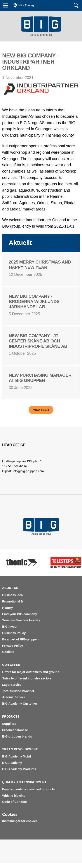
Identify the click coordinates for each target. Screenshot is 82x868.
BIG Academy (12, 763)
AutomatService (14, 697)
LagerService (12, 685)
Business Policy (14, 633)
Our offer (11, 665)
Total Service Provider (18, 691)
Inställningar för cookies (20, 821)
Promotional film (14, 601)
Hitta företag (26, 5)
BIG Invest (10, 627)
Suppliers (9, 724)
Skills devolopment (20, 749)
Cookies (8, 652)
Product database (15, 730)
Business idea (12, 595)
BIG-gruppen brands (17, 736)
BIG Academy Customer (20, 704)
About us (10, 588)
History (7, 608)
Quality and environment (24, 782)
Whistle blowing (14, 796)
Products (11, 717)
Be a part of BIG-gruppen (20, 639)
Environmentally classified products (28, 789)
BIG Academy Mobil (17, 756)
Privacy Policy (13, 646)
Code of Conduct (15, 802)
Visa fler (41, 410)
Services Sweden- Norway (21, 620)
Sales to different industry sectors (27, 678)
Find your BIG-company (20, 614)
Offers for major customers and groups (31, 672)
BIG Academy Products (19, 769)
